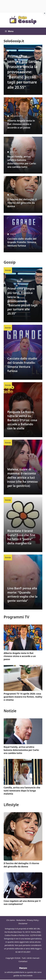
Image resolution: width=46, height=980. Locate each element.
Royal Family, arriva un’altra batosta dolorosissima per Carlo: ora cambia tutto (21, 750)
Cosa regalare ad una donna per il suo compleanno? (22, 902)
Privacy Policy (33, 920)
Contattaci (23, 961)
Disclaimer (23, 923)
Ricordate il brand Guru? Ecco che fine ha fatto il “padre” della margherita (21, 537)
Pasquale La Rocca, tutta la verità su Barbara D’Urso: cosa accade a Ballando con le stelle (22, 420)
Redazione (21, 920)
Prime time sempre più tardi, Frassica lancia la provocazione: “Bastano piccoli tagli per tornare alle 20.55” (23, 72)
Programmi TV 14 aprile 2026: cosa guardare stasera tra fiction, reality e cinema (23, 697)
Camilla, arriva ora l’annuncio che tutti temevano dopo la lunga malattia (22, 791)
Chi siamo (11, 920)
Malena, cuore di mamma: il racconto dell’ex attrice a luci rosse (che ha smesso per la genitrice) (23, 477)
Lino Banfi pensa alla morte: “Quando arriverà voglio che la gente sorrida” (22, 594)
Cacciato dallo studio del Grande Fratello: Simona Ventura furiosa (22, 365)
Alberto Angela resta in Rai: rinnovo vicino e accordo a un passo (21, 124)
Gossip (8, 270)
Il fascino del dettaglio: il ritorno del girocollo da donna (21, 865)
